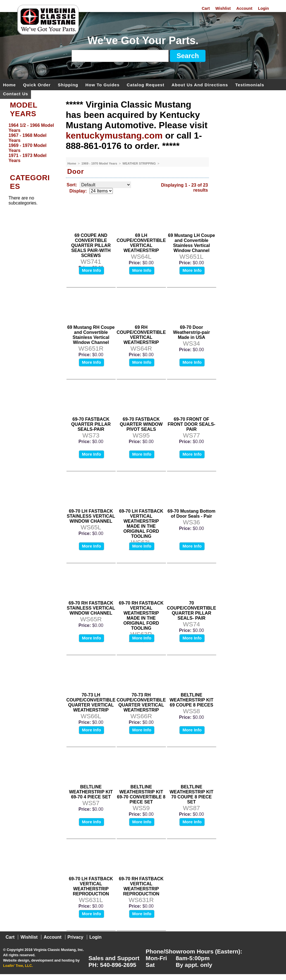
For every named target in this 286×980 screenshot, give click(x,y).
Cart (206, 8)
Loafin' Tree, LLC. (18, 966)
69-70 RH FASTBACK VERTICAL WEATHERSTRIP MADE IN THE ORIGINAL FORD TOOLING (141, 616)
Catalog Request (146, 85)
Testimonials (250, 85)
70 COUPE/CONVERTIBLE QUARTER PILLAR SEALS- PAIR (192, 611)
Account (244, 8)
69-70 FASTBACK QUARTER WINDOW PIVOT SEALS (141, 424)
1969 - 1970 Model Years (100, 163)
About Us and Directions (200, 85)
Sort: (72, 185)
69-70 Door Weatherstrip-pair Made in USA (191, 332)
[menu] (31, 143)
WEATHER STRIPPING (139, 163)
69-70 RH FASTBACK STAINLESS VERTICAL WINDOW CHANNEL (91, 608)
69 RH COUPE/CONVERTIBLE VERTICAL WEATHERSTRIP (141, 335)
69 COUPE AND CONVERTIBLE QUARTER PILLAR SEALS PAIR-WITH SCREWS (91, 245)
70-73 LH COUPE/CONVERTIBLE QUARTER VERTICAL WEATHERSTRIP (91, 702)
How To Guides (103, 85)
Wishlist (223, 8)
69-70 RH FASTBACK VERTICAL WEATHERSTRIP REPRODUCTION (141, 886)
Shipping (68, 85)
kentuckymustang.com (114, 135)
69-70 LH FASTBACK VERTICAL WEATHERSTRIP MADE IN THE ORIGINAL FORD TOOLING (141, 524)
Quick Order (37, 85)
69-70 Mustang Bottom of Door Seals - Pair (192, 514)
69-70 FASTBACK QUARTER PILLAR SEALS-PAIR (91, 424)
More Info (91, 270)
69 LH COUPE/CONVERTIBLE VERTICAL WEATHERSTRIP (141, 243)
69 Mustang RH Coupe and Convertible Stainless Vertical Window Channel (91, 335)
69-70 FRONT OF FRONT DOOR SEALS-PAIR (191, 424)
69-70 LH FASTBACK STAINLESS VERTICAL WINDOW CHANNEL (91, 516)
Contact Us (16, 93)
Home (9, 85)
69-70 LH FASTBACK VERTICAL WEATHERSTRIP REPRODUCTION (91, 886)
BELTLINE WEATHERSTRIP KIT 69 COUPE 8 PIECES (191, 700)
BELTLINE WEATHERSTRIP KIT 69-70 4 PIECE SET (91, 792)
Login (264, 8)
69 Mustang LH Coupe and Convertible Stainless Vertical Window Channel (192, 243)
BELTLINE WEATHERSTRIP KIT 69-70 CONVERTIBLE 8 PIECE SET (141, 794)
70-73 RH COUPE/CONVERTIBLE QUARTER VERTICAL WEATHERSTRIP (141, 702)
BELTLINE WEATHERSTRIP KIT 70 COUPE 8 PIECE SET (191, 794)
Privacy (76, 937)
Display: (78, 191)
